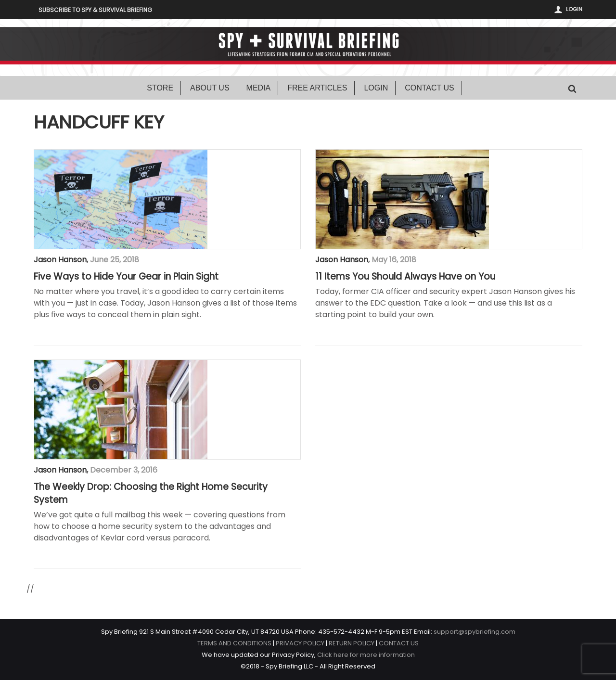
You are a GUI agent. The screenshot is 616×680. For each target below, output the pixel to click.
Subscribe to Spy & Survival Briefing (95, 10)
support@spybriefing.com (475, 632)
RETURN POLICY (352, 643)
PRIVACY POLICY (300, 643)
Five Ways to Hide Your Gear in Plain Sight (126, 277)
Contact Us (430, 88)
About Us (210, 88)
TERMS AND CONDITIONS (234, 643)
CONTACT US (399, 643)
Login (574, 9)
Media (259, 88)
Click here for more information (366, 655)
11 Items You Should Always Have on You (405, 277)
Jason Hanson (60, 260)
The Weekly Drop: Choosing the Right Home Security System (151, 494)
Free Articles (317, 88)
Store (160, 88)
